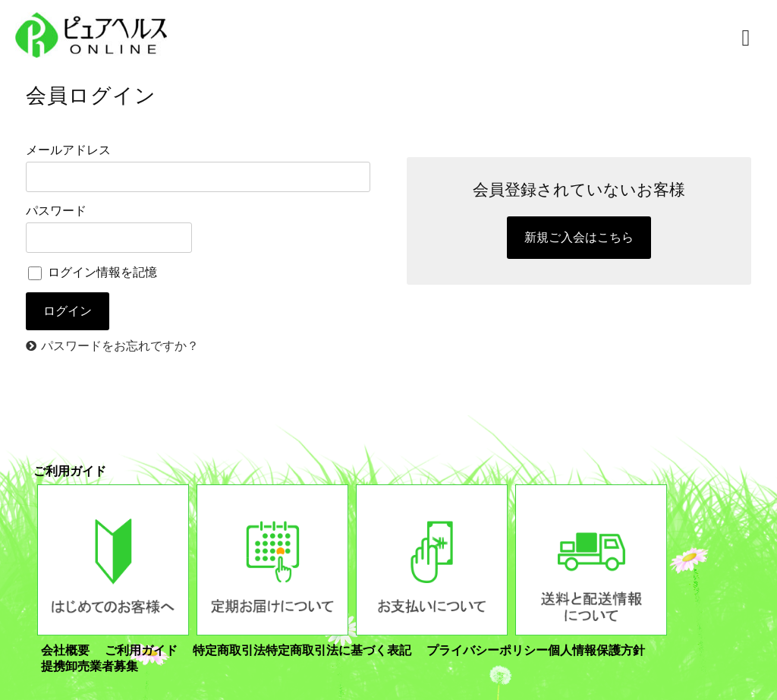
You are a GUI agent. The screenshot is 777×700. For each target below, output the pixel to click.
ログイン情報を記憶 (93, 272)
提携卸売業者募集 (90, 666)
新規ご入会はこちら (579, 237)
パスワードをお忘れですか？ (120, 346)
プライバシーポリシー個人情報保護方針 (536, 650)
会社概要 (65, 650)
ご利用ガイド (141, 650)
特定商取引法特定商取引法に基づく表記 (302, 650)
